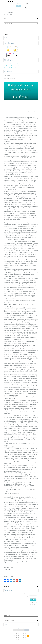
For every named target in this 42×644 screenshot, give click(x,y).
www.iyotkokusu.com (9, 79)
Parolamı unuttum (33, 603)
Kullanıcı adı (26, 594)
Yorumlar (7, 577)
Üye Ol (9, 4)
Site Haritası (7, 75)
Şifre (27, 597)
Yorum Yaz (15, 577)
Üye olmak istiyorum (33, 604)
